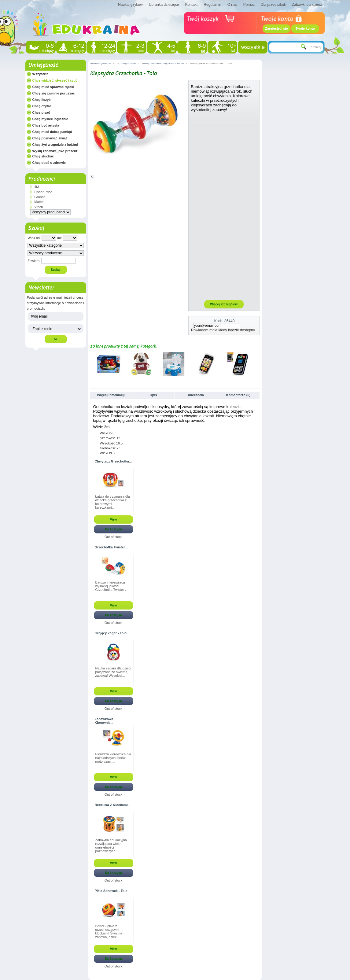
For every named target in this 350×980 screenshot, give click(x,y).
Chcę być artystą (46, 125)
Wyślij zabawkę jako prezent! (55, 151)
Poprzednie (91, 364)
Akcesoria (196, 395)
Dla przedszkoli (273, 5)
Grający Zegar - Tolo (111, 633)
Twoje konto (305, 28)
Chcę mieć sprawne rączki (53, 87)
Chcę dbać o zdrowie (49, 163)
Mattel (39, 202)
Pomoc (249, 5)
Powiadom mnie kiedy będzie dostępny (223, 330)
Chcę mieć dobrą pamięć (52, 132)
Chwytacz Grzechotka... (113, 461)
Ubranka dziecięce (164, 5)
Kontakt (192, 5)
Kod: (218, 321)
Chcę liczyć (42, 100)
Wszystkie (41, 74)
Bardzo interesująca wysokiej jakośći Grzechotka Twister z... (112, 586)
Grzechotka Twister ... (112, 547)
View (114, 519)
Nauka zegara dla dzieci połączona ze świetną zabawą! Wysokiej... (113, 672)
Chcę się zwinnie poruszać (54, 93)
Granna (40, 197)
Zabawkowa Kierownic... (104, 721)
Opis (153, 395)
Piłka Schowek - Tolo (111, 891)
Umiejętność (43, 65)
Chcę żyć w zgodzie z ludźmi (55, 145)
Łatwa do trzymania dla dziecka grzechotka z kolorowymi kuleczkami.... (113, 502)
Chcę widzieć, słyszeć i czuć (55, 80)
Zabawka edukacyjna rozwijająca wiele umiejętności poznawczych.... (111, 846)
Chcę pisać (41, 112)
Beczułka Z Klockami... (113, 805)
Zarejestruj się (276, 28)
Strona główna (101, 63)
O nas (232, 5)
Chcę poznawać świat (50, 138)
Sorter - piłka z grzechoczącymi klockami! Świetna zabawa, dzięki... (109, 931)
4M (37, 187)
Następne (258, 364)
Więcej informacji (111, 395)
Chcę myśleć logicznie (50, 119)
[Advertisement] (224, 206)
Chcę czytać (42, 106)
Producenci (41, 179)
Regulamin (212, 5)
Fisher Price (43, 192)
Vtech (39, 207)
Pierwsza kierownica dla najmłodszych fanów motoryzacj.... (113, 758)
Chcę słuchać (43, 156)
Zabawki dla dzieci (307, 5)
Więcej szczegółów (224, 304)
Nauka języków (130, 5)
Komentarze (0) (238, 395)
